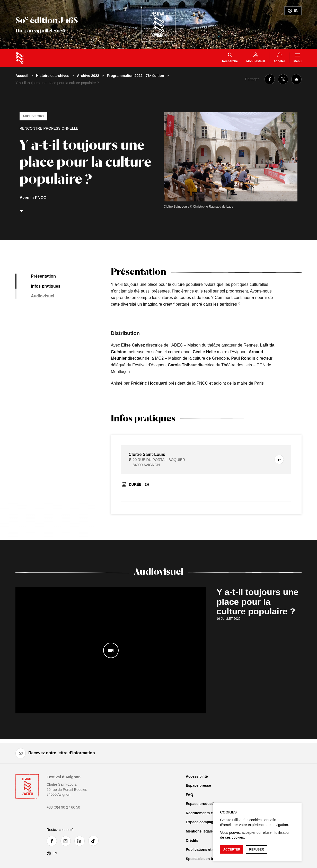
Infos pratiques (46, 286)
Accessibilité (197, 776)
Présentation (43, 276)
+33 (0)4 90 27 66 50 (63, 807)
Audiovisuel (43, 296)
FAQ (190, 795)
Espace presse (198, 785)
